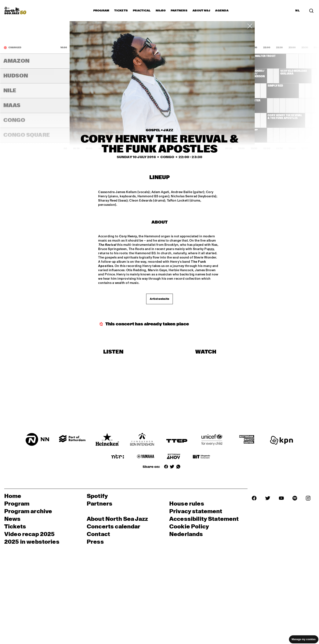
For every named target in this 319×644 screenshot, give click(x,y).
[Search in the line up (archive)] (311, 10)
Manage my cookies (304, 639)
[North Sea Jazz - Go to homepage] (15, 11)
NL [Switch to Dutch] (297, 11)
